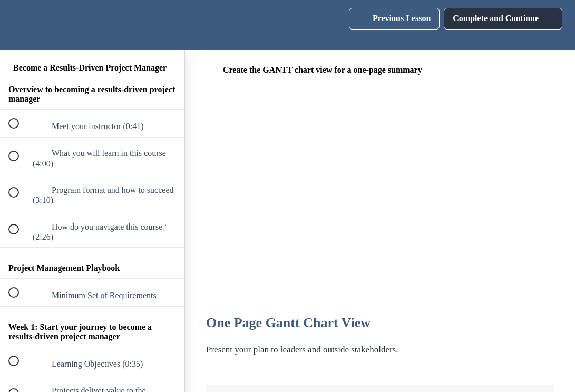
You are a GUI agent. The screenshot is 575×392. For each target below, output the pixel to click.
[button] (20, 25)
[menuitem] (92, 25)
